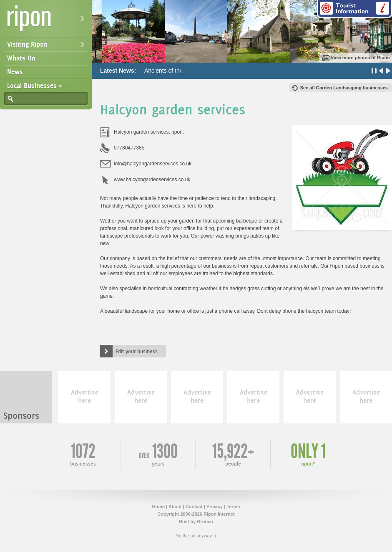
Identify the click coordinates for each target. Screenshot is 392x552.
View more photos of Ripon (360, 58)
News (15, 72)
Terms (233, 506)
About (175, 506)
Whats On (21, 58)
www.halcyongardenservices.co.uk (152, 180)
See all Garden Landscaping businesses (344, 88)
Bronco (205, 522)
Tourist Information (354, 9)
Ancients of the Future (173, 71)
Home (158, 506)
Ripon (48, 21)
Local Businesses (32, 86)
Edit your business (137, 351)
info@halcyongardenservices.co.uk (153, 164)
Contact (194, 506)
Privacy (215, 506)
